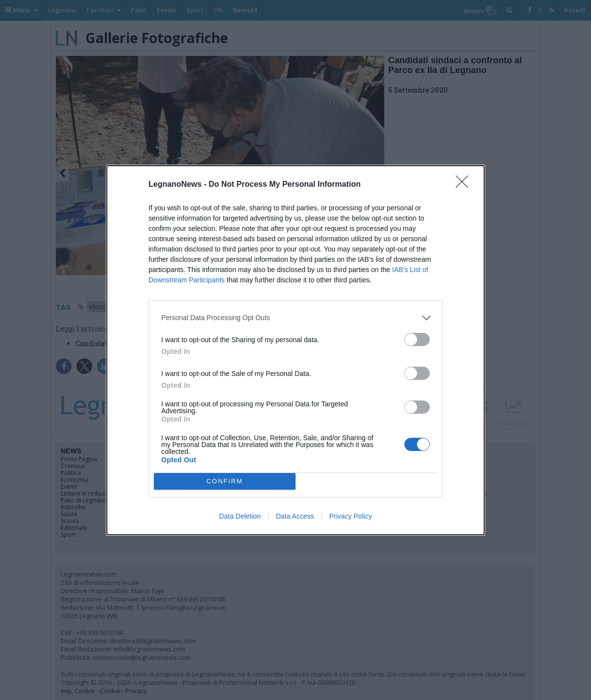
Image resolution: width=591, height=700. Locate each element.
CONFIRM (225, 481)
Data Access (295, 516)
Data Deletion (240, 516)
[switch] (417, 339)
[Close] (465, 185)
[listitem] (295, 318)
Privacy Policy (351, 516)
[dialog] (295, 350)
